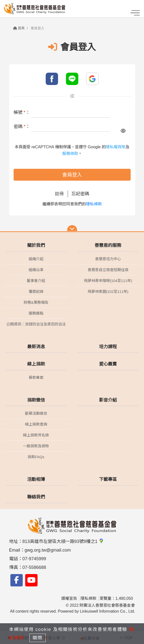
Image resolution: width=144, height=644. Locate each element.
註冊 (59, 194)
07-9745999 (34, 559)
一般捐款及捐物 (36, 446)
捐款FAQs (36, 457)
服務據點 (36, 313)
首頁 (19, 28)
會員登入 (72, 175)
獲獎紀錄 (36, 291)
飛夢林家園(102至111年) (108, 291)
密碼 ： (22, 127)
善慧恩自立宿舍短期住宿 (108, 270)
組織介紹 (36, 259)
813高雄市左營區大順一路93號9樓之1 (63, 541)
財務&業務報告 (36, 302)
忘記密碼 (80, 194)
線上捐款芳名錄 (36, 435)
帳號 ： (22, 112)
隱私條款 (94, 204)
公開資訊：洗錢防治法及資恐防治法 (36, 324)
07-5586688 (34, 567)
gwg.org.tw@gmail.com (48, 550)
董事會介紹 (36, 281)
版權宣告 (69, 598)
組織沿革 (36, 270)
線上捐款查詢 (36, 424)
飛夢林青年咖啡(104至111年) (108, 281)
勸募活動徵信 (36, 413)
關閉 (38, 638)
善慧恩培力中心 (108, 259)
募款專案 (36, 377)
